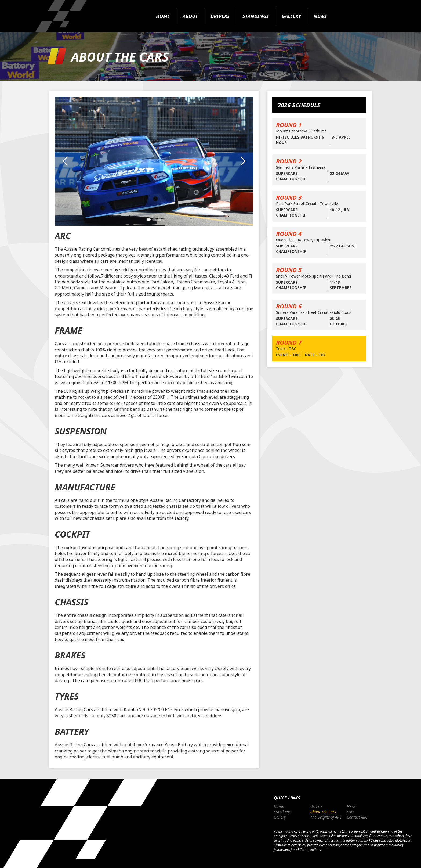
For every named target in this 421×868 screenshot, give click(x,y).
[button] (66, 161)
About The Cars (323, 812)
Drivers (220, 16)
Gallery (291, 16)
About (190, 16)
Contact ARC (357, 817)
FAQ (350, 812)
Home (163, 16)
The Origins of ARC (326, 817)
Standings (256, 16)
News (320, 16)
